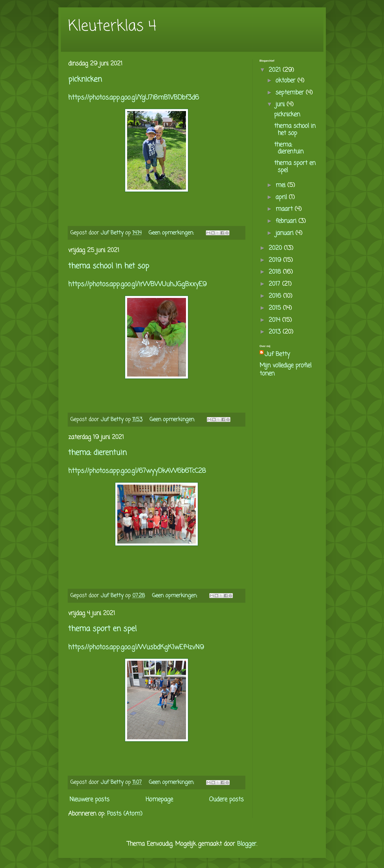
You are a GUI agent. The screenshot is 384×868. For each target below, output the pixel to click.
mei (281, 185)
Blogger (247, 844)
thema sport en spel (102, 629)
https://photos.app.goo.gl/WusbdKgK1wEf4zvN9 (136, 647)
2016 (276, 296)
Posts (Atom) (125, 814)
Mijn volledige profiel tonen (285, 370)
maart (285, 209)
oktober (286, 81)
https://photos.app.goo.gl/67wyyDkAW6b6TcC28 (137, 471)
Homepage (159, 800)
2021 (276, 70)
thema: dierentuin (97, 453)
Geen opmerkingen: (172, 233)
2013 (276, 332)
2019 (276, 260)
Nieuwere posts (89, 800)
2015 (276, 308)
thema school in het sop (109, 266)
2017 (275, 284)
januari (285, 233)
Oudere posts (226, 800)
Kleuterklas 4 (112, 26)
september (291, 93)
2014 (275, 320)
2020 (276, 248)
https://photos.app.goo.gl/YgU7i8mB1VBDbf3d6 (134, 98)
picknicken (85, 80)
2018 (276, 272)
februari (287, 221)
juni (281, 105)
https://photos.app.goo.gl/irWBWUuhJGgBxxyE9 (137, 284)
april (282, 197)
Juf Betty (277, 354)
